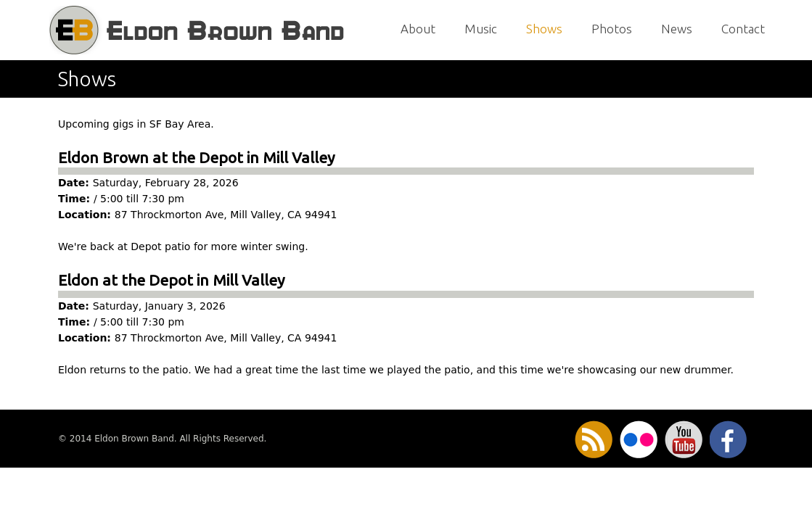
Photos (612, 29)
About (418, 29)
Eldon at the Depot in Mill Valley (171, 280)
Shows (544, 29)
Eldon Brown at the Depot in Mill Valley (196, 157)
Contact (743, 29)
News (677, 29)
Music (481, 29)
